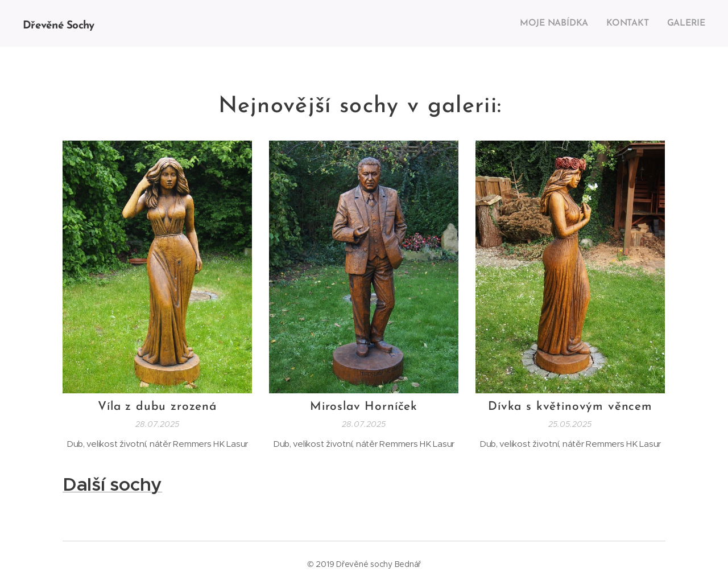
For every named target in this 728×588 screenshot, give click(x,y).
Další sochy (112, 484)
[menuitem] (559, 23)
